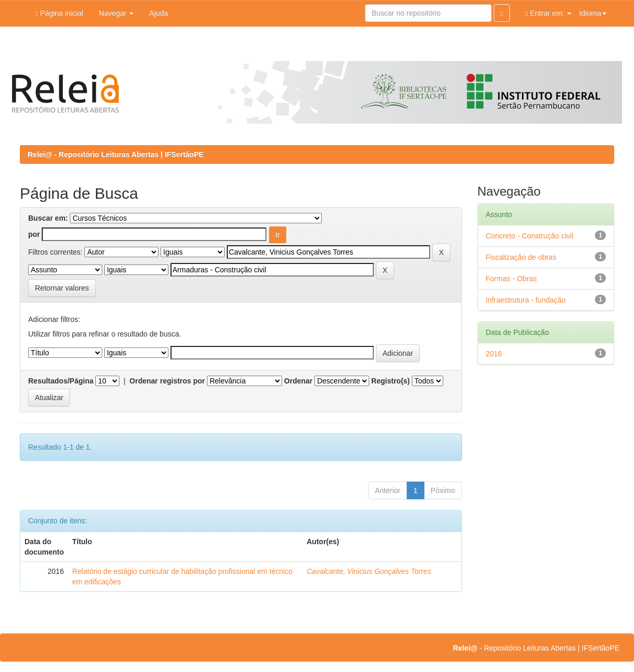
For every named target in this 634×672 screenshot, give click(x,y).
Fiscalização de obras (521, 257)
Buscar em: (48, 218)
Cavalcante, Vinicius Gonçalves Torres (369, 571)
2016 (494, 354)
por (34, 234)
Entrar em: (548, 13)
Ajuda (159, 13)
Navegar (117, 13)
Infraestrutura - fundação (526, 300)
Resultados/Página (61, 381)
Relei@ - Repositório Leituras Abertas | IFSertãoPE (116, 154)
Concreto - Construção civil (530, 236)
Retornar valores (62, 288)
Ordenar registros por (167, 381)
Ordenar (298, 381)
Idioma (593, 13)
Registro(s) (391, 381)
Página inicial (59, 13)
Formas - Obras (511, 279)
